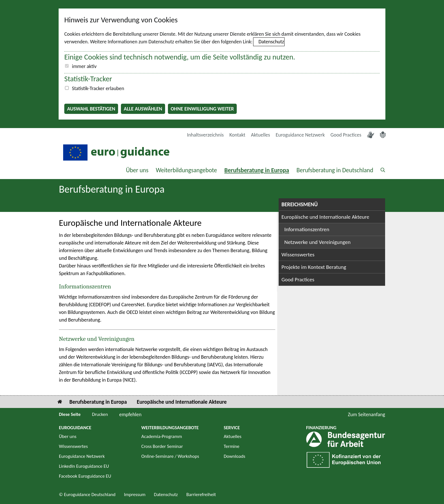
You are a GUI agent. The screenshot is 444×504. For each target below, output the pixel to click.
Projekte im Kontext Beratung (314, 267)
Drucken (100, 414)
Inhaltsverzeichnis (205, 135)
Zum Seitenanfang (366, 414)
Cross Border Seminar (162, 446)
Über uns (137, 170)
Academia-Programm (162, 436)
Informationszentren (85, 286)
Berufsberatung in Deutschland (335, 170)
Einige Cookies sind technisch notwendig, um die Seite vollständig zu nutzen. (180, 57)
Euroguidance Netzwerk (300, 135)
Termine (231, 446)
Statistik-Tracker (88, 79)
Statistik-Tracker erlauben (98, 88)
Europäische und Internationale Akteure (325, 217)
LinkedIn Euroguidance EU (84, 466)
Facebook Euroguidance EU (85, 476)
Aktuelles (260, 135)
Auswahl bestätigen (91, 109)
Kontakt (237, 135)
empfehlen (130, 414)
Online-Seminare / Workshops (170, 456)
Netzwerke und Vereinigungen (97, 339)
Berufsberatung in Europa (257, 170)
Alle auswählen (143, 109)
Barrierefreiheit (201, 495)
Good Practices (346, 135)
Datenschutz (271, 42)
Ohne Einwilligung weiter (202, 109)
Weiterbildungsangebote (186, 170)
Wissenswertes (298, 255)
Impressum (135, 495)
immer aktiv (84, 66)
